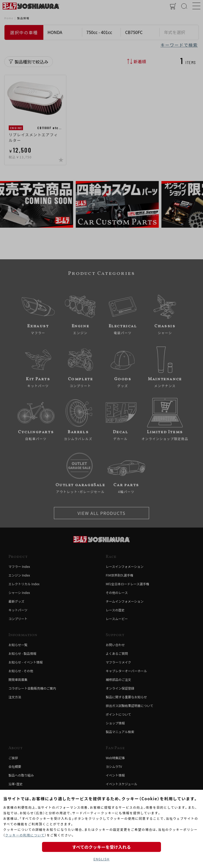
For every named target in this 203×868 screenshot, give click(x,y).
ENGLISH (101, 859)
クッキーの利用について (25, 835)
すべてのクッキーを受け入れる (101, 847)
